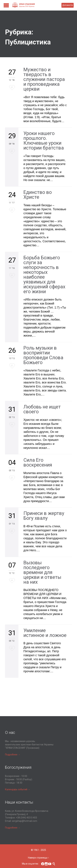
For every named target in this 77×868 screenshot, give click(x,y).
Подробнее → (13, 755)
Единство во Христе (38, 195)
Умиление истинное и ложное (45, 633)
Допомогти (68, 5)
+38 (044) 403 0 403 (26, 818)
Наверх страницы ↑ (38, 858)
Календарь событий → (18, 789)
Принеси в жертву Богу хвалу (44, 516)
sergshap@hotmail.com (25, 821)
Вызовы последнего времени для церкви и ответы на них (42, 572)
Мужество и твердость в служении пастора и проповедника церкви (44, 79)
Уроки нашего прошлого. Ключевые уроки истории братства (44, 141)
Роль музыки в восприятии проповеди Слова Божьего (43, 355)
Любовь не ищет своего (42, 409)
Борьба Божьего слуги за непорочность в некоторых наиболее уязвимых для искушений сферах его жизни (44, 275)
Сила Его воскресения (38, 462)
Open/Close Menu (6, 5)
